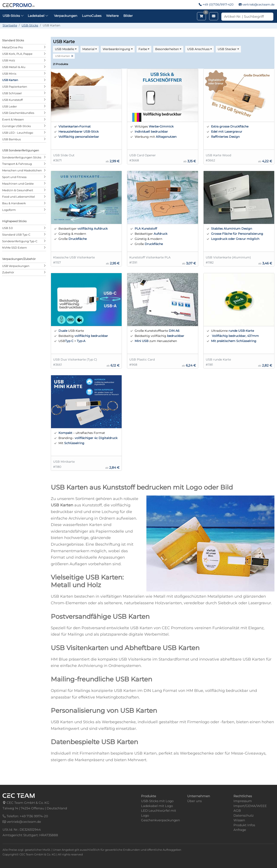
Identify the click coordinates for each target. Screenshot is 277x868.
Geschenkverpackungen (160, 820)
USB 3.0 (7, 228)
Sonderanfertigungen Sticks (22, 157)
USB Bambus (11, 139)
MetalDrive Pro (12, 47)
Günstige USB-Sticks (16, 126)
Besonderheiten (167, 49)
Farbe (143, 49)
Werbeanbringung (116, 49)
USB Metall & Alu (14, 67)
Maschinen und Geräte (18, 184)
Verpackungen (66, 16)
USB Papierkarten (15, 87)
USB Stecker (227, 49)
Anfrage (240, 830)
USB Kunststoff (12, 100)
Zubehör (8, 272)
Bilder (128, 16)
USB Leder (9, 106)
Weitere (112, 16)
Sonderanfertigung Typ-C (20, 241)
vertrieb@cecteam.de (258, 4)
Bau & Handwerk (14, 203)
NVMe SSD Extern (15, 248)
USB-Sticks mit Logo (157, 801)
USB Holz (9, 60)
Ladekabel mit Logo (157, 806)
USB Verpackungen (16, 266)
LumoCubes (92, 16)
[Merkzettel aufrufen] (201, 16)
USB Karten (10, 80)
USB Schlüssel (12, 93)
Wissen (239, 820)
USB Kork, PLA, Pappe (17, 54)
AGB (237, 811)
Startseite (10, 25)
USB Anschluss (198, 49)
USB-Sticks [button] (13, 16)
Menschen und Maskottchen (22, 170)
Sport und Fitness (14, 177)
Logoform (9, 210)
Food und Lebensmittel (19, 197)
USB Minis (9, 74)
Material (88, 49)
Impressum (243, 801)
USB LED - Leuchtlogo (18, 133)
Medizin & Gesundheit (18, 190)
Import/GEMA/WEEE (250, 806)
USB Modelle (64, 49)
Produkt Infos (244, 825)
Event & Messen (13, 119)
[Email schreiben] (214, 16)
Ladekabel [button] (38, 16)
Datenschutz (244, 815)
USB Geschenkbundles (18, 113)
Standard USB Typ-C (16, 235)
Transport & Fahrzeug (17, 164)
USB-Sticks (30, 25)
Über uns (194, 801)
